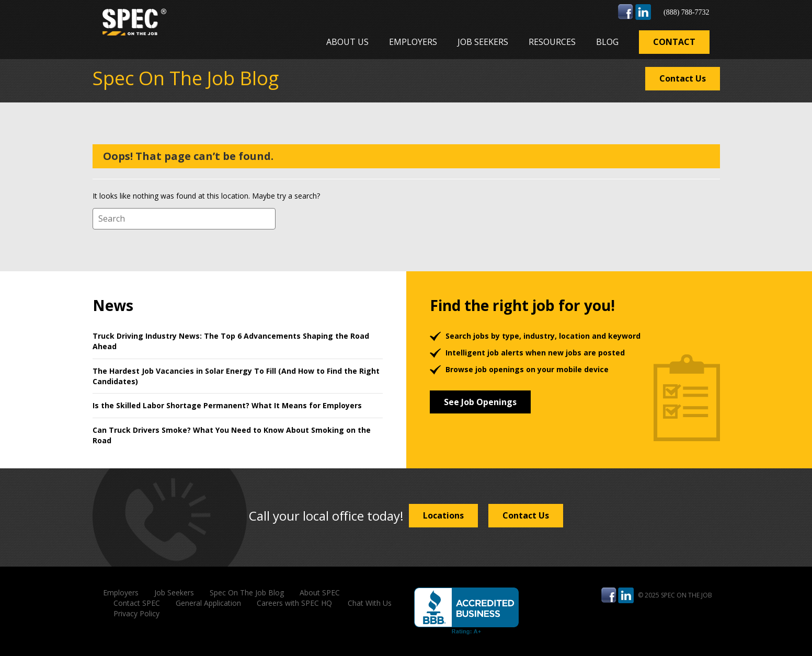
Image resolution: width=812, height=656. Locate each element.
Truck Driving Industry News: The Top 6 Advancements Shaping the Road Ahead (231, 341)
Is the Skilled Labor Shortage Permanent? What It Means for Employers (227, 405)
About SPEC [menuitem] (320, 592)
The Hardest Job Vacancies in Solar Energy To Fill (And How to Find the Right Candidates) (236, 376)
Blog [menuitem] (607, 42)
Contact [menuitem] (674, 42)
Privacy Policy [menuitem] (136, 613)
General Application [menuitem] (208, 603)
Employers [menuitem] (413, 42)
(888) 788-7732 (687, 12)
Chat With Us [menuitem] (370, 603)
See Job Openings (480, 402)
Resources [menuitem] (552, 42)
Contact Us (683, 78)
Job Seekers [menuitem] (483, 42)
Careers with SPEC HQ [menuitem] (294, 603)
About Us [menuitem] (347, 42)
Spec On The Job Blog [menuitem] (247, 592)
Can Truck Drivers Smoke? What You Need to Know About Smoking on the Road (232, 435)
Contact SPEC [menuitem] (137, 603)
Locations (443, 515)
